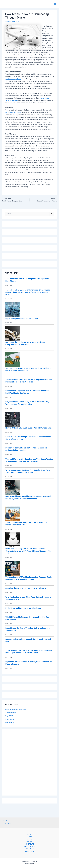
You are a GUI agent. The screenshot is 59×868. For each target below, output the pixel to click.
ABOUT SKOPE (29, 849)
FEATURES (29, 837)
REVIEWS (29, 842)
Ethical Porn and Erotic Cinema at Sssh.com (23, 608)
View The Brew (10, 723)
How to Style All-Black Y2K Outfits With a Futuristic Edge (28, 428)
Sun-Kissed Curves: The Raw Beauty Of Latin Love (26, 588)
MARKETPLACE (29, 846)
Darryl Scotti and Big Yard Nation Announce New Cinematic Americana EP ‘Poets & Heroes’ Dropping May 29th (28, 551)
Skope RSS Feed (10, 716)
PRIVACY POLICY (29, 851)
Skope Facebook (10, 713)
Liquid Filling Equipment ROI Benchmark (22, 318)
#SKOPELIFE (29, 844)
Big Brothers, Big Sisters (13, 112)
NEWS (29, 839)
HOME (29, 834)
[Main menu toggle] (55, 4)
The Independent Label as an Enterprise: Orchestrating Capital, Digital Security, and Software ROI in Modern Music (28, 292)
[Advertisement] (30, 762)
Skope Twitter (9, 719)
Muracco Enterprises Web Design (16, 709)
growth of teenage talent (13, 79)
